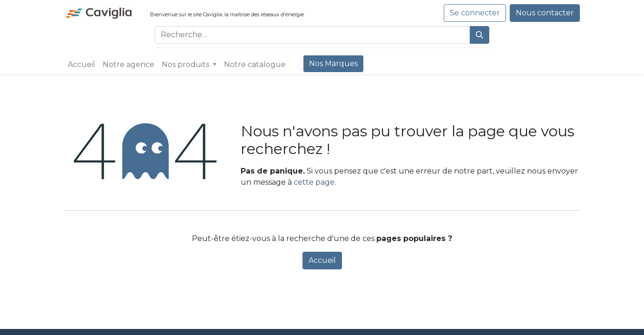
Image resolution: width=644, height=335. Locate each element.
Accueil (322, 260)
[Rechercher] (480, 35)
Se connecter (475, 13)
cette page (314, 182)
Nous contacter (545, 13)
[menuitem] (82, 65)
